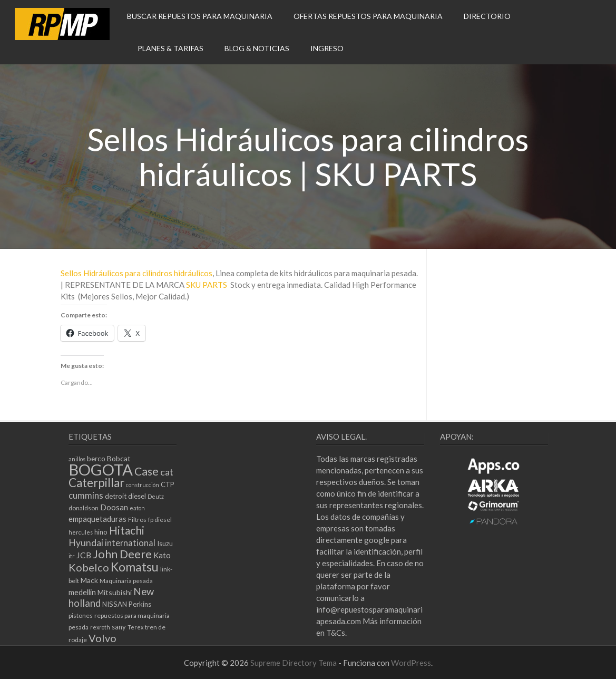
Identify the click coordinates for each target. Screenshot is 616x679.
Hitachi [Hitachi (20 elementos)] (127, 530)
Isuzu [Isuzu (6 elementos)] (165, 544)
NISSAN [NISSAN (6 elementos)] (115, 604)
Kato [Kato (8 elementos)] (162, 555)
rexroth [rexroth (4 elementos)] (100, 627)
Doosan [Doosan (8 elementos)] (114, 507)
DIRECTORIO (487, 16)
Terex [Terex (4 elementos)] (135, 627)
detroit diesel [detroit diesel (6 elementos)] (125, 496)
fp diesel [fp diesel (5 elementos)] (160, 520)
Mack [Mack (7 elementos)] (89, 580)
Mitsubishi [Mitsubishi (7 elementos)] (115, 592)
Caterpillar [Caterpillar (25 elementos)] (96, 483)
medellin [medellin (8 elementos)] (82, 592)
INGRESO (327, 48)
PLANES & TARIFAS (170, 48)
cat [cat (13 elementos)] (167, 472)
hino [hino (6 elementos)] (101, 532)
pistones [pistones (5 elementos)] (81, 615)
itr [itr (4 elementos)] (72, 556)
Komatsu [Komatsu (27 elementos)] (135, 567)
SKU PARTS (207, 285)
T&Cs (336, 633)
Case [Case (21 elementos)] (146, 471)
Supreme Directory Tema (294, 663)
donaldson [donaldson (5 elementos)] (84, 508)
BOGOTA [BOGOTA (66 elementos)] (101, 469)
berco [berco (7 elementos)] (96, 458)
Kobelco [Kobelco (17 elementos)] (89, 567)
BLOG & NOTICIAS (257, 48)
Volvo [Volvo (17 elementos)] (102, 638)
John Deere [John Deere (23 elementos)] (122, 554)
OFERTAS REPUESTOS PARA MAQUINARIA (368, 16)
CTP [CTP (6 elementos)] (168, 484)
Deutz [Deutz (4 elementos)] (156, 496)
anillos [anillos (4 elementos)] (77, 459)
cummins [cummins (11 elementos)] (86, 495)
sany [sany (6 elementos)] (119, 627)
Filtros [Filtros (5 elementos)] (137, 520)
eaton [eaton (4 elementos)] (137, 508)
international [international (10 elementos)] (130, 543)
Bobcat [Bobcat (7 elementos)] (119, 458)
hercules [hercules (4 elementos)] (81, 532)
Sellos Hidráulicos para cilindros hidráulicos (136, 273)
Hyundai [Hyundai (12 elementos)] (86, 543)
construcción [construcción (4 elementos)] (143, 485)
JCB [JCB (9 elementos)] (84, 555)
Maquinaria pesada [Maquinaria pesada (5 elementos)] (126, 581)
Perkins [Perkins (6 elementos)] (140, 604)
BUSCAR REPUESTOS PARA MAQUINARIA (200, 16)
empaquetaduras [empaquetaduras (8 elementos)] (97, 519)
